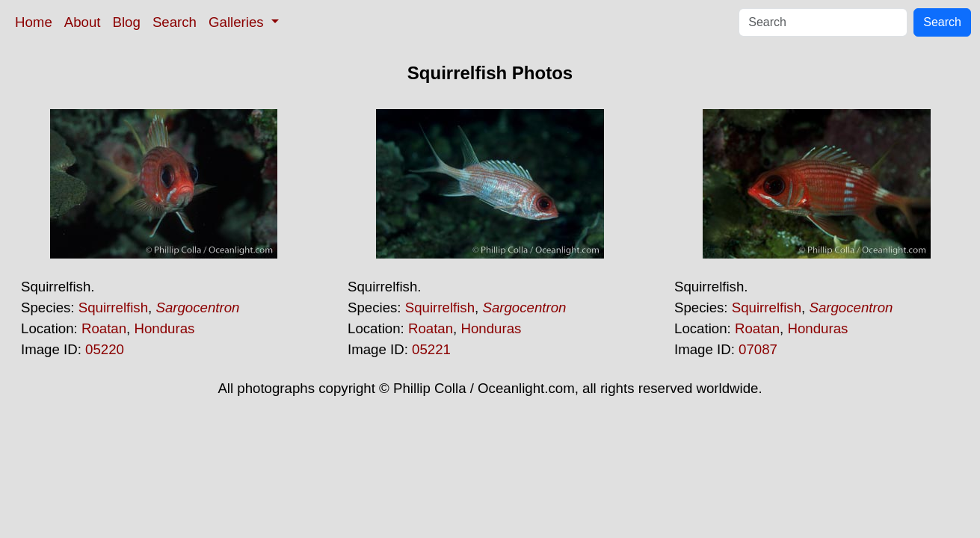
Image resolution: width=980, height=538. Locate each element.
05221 (431, 349)
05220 (105, 349)
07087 (758, 349)
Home (34, 22)
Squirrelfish (113, 307)
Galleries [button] (238, 22)
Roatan (104, 328)
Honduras (164, 328)
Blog (127, 22)
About (83, 22)
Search (175, 22)
